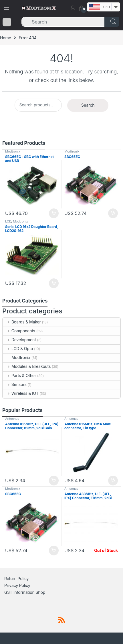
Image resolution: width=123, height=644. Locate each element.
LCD (8, 221)
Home (6, 38)
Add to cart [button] (54, 213)
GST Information (19, 592)
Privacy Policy (17, 585)
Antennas (12, 419)
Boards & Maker (22, 322)
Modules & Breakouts (27, 366)
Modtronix (13, 151)
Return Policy (16, 578)
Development (19, 340)
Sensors (15, 384)
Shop (41, 592)
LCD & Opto (18, 349)
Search (88, 105)
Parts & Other (19, 375)
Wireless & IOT (21, 393)
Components (19, 331)
